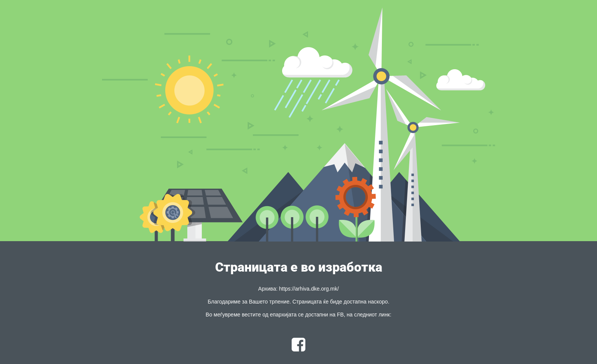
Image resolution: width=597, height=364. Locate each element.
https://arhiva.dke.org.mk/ (309, 289)
